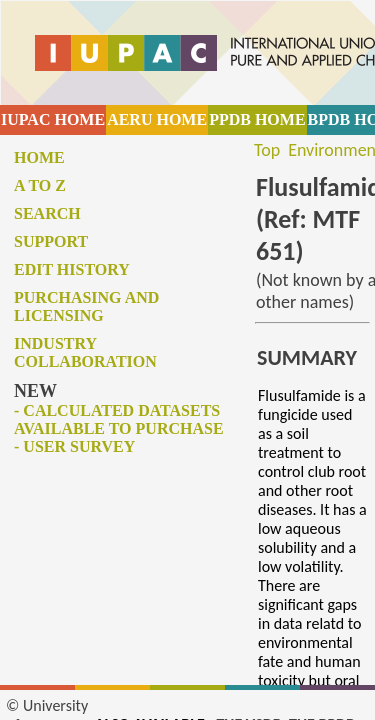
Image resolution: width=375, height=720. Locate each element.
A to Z (40, 185)
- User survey (74, 446)
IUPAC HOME (53, 119)
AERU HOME (157, 119)
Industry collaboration (85, 352)
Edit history (72, 269)
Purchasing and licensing (86, 306)
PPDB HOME (257, 119)
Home (39, 157)
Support (51, 241)
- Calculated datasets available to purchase (119, 419)
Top (267, 150)
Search (47, 213)
